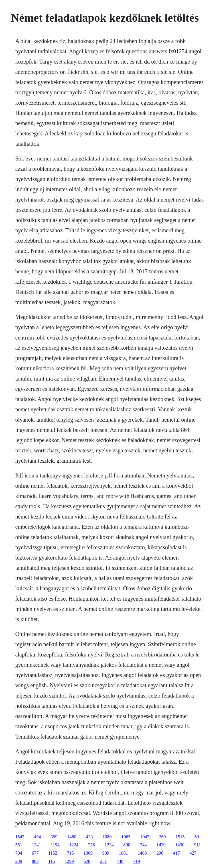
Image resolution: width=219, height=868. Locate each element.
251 (104, 861)
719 (137, 861)
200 (19, 861)
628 (87, 861)
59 (196, 837)
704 (19, 853)
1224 (74, 845)
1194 (55, 845)
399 (54, 837)
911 (197, 845)
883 (35, 861)
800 (127, 845)
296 (160, 853)
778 (92, 845)
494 (37, 837)
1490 (180, 845)
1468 (142, 853)
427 (193, 853)
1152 (53, 853)
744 (143, 845)
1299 (69, 861)
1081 (123, 853)
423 (89, 837)
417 (177, 853)
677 (35, 853)
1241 (36, 845)
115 (51, 861)
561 (19, 845)
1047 (145, 837)
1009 (88, 853)
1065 (126, 837)
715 (70, 853)
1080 (107, 837)
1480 (72, 837)
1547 (20, 837)
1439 (161, 845)
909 (106, 853)
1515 (180, 837)
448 (120, 861)
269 (162, 837)
